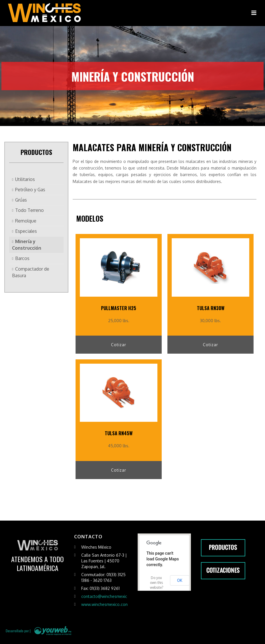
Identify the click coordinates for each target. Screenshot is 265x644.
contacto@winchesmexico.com (110, 596)
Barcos (22, 258)
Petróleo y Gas (30, 190)
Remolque (26, 221)
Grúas (21, 200)
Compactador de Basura (31, 272)
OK (180, 580)
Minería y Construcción (27, 245)
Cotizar (119, 345)
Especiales (26, 231)
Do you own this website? (157, 583)
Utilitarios (25, 179)
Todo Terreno (29, 210)
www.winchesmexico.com (105, 604)
